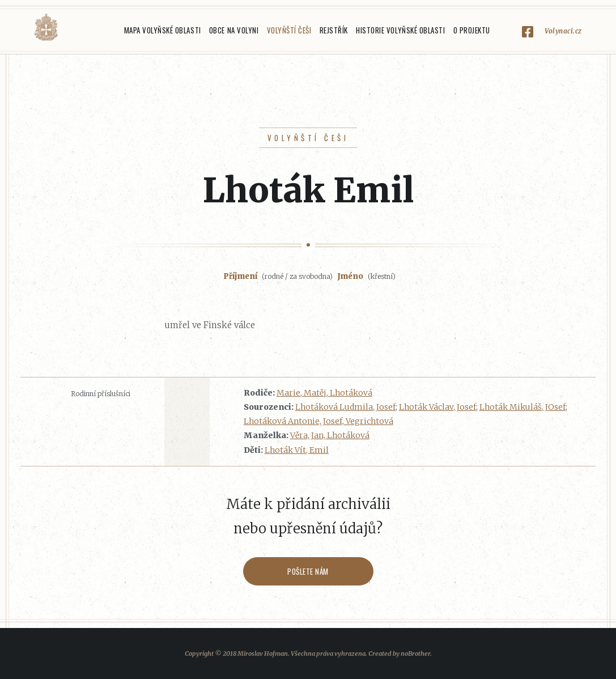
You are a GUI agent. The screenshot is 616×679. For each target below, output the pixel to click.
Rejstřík (334, 30)
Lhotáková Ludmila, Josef (345, 407)
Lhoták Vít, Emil (297, 450)
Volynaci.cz (563, 31)
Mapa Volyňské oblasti (163, 30)
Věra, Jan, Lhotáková (330, 435)
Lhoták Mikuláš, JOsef (522, 407)
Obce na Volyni (234, 30)
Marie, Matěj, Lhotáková (324, 393)
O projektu (472, 30)
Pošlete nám (308, 571)
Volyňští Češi (289, 30)
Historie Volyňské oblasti (400, 30)
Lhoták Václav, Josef (437, 407)
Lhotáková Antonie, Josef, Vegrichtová (318, 421)
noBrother (415, 653)
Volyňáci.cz (46, 27)
